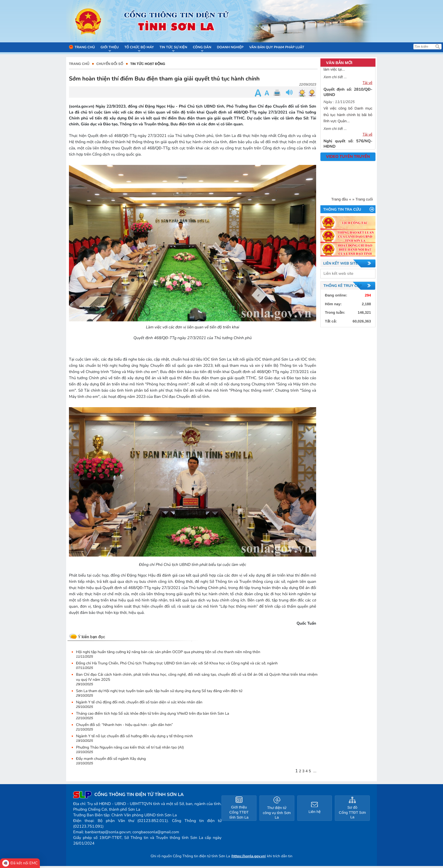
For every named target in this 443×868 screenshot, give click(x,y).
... (315, 771)
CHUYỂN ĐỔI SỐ (110, 64)
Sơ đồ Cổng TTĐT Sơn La (352, 812)
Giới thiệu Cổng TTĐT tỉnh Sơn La (239, 812)
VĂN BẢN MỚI (339, 63)
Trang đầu (340, 199)
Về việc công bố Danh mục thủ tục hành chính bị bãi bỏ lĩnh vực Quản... (348, 117)
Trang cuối (364, 199)
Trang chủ (79, 64)
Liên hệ (315, 812)
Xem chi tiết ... (335, 80)
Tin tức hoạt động (148, 64)
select (370, 274)
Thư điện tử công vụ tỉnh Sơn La (277, 813)
